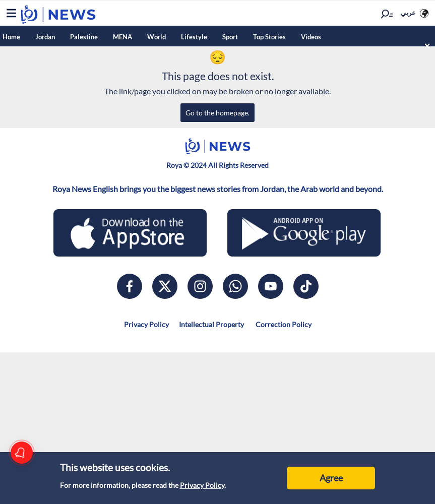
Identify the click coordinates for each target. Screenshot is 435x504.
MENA (122, 37)
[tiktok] (306, 286)
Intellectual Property (211, 324)
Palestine (84, 37)
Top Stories (269, 37)
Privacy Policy (202, 485)
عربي (408, 13)
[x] (165, 286)
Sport (230, 37)
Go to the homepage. (217, 113)
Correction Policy (283, 324)
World (157, 37)
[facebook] (130, 286)
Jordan (45, 37)
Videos (311, 37)
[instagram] (200, 286)
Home (11, 37)
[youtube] (271, 286)
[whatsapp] (235, 286)
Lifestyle (194, 37)
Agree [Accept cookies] (331, 478)
